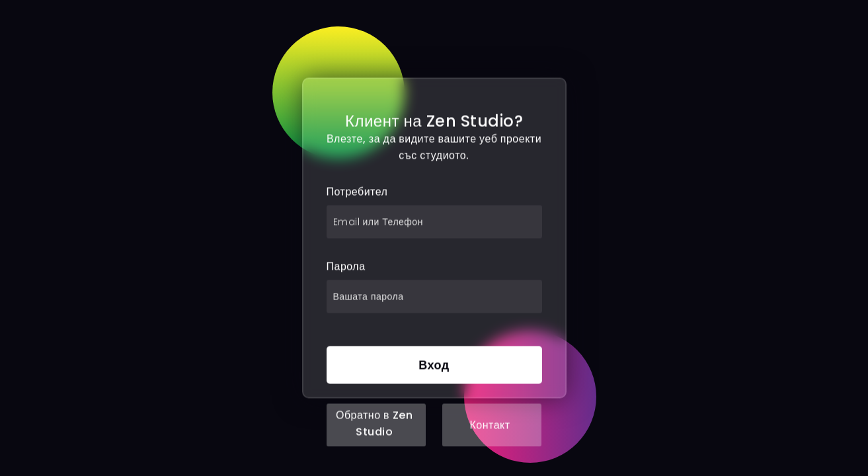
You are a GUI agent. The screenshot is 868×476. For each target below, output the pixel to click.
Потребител (357, 192)
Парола (346, 267)
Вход (434, 365)
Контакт (490, 425)
